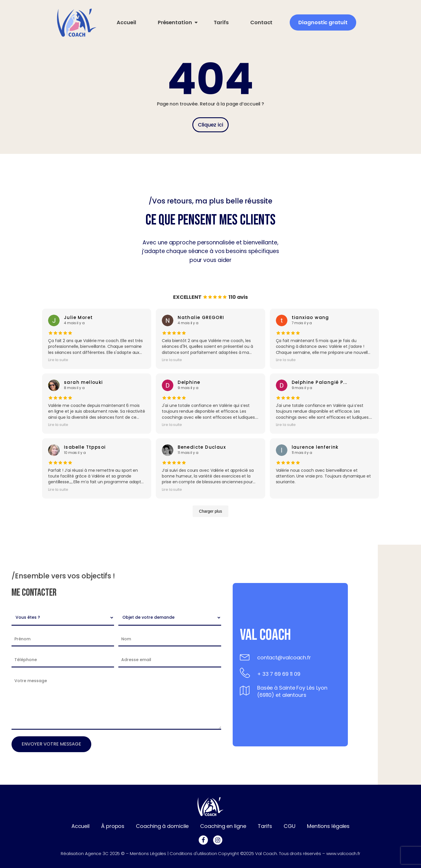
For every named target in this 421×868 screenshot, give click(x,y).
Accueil (126, 22)
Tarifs (221, 22)
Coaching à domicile (162, 826)
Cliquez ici (210, 125)
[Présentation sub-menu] (175, 22)
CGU (290, 826)
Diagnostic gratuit (323, 22)
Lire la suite (58, 360)
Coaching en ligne (223, 826)
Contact (261, 22)
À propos (113, 826)
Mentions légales (328, 826)
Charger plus (210, 511)
